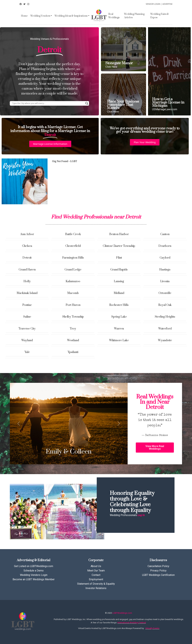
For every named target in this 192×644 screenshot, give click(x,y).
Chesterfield (73, 246)
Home (24, 16)
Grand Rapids (119, 270)
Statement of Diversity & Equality (96, 584)
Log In (141, 515)
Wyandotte (165, 340)
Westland (73, 340)
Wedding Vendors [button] (40, 16)
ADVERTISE (167, 4)
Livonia (165, 281)
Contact (96, 575)
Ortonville (165, 293)
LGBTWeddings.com (122, 613)
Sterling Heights (165, 317)
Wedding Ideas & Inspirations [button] (71, 16)
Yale (27, 352)
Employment (96, 579)
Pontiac (27, 305)
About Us (96, 566)
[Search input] (48, 103)
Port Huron (73, 305)
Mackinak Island (27, 293)
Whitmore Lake (119, 340)
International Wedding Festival (132, 623)
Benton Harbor (119, 234)
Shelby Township (73, 317)
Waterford (165, 329)
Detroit (27, 258)
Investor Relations (96, 588)
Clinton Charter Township (119, 246)
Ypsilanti (73, 352)
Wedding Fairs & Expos (160, 16)
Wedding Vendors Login (34, 575)
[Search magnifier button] (87, 103)
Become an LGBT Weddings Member (34, 579)
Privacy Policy (158, 571)
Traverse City (27, 329)
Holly (27, 281)
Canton (165, 234)
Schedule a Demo (34, 571)
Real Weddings (114, 16)
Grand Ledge (73, 270)
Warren (119, 329)
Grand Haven (27, 270)
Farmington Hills (73, 258)
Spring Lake (119, 317)
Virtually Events (152, 628)
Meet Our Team (96, 571)
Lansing (119, 281)
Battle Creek (73, 234)
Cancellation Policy (158, 566)
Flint (119, 258)
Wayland (27, 340)
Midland (119, 293)
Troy (73, 329)
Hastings (165, 270)
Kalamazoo (73, 281)
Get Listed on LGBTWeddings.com (34, 566)
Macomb (73, 293)
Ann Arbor (27, 234)
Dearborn (165, 246)
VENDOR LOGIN (153, 4)
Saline (27, 317)
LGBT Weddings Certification (158, 575)
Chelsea (27, 246)
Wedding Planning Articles (134, 16)
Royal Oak (165, 305)
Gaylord (165, 258)
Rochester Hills (119, 305)
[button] (50, 144)
